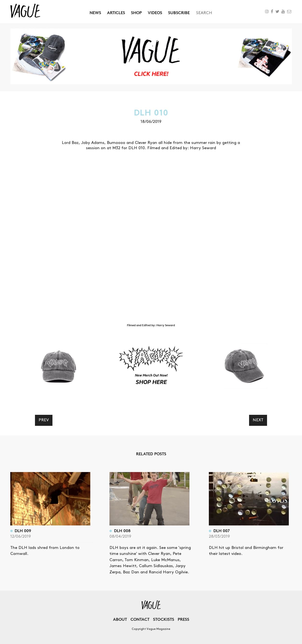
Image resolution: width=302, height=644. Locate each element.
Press (183, 619)
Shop (136, 13)
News (95, 13)
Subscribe (179, 13)
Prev (44, 420)
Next (258, 420)
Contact (140, 619)
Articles (116, 13)
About (120, 619)
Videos (155, 13)
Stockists (164, 619)
